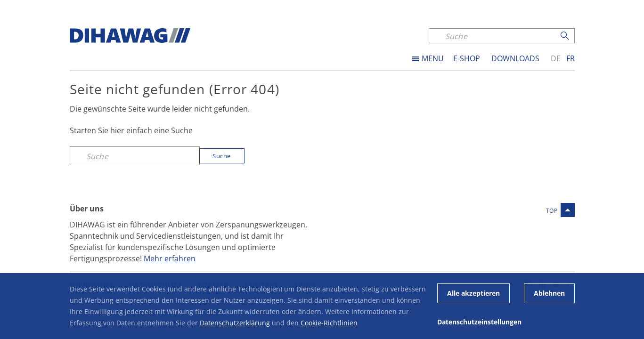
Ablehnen (549, 293)
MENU (433, 58)
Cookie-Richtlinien (329, 323)
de (556, 58)
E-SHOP (467, 58)
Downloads (515, 58)
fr (571, 58)
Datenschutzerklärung (235, 323)
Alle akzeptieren (473, 293)
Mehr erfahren (170, 258)
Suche (222, 156)
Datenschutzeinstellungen (479, 322)
